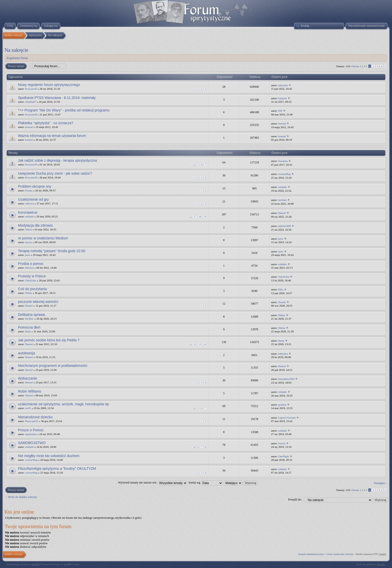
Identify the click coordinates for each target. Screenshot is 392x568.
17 (195, 217)
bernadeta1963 (286, 379)
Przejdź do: (295, 500)
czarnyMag (284, 174)
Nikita (28, 229)
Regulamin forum (17, 58)
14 (205, 344)
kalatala (282, 98)
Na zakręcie (16, 50)
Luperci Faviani (287, 418)
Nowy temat (16, 66)
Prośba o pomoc (31, 264)
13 (200, 344)
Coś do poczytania (32, 289)
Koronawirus (28, 212)
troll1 (28, 408)
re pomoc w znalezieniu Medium (43, 238)
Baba (28, 331)
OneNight (284, 456)
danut (281, 341)
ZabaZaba (30, 280)
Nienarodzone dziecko (35, 417)
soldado (282, 187)
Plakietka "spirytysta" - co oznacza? (46, 123)
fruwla (282, 443)
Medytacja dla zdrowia (35, 225)
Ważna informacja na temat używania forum (52, 136)
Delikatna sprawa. (32, 315)
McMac (29, 319)
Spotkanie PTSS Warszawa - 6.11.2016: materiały (57, 98)
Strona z (359, 66)
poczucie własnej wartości (38, 302)
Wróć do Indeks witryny (23, 497)
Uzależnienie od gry (33, 199)
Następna (379, 483)
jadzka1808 (285, 226)
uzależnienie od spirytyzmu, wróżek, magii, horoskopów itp (63, 404)
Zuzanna (283, 161)
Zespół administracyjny (311, 554)
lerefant (282, 200)
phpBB (36, 564)
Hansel (282, 213)
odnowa (29, 203)
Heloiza (29, 268)
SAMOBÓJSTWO (32, 443)
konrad (29, 127)
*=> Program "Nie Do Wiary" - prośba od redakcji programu (64, 110)
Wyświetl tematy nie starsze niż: (153, 483)
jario (281, 239)
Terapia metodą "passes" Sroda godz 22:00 (52, 251)
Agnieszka (31, 434)
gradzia (282, 405)
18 (200, 217)
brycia (28, 242)
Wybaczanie (27, 378)
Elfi (280, 111)
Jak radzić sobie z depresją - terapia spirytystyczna (57, 160)
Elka (281, 289)
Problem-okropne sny (35, 186)
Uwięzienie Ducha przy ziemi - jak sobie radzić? (55, 173)
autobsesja (26, 353)
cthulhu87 (30, 102)
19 (205, 217)
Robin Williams (30, 391)
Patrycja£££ (32, 421)
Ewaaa (29, 190)
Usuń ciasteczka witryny (340, 554)
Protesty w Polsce (32, 276)
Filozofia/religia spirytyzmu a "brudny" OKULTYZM (57, 469)
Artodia (381, 564)
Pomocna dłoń (29, 327)
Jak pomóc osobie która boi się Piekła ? (49, 340)
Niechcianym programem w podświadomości (53, 366)
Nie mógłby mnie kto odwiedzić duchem (49, 456)
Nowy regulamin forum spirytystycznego (49, 85)
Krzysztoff (31, 89)
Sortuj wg (206, 483)
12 (195, 344)
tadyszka (283, 85)
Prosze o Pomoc (31, 430)
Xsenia (282, 302)
